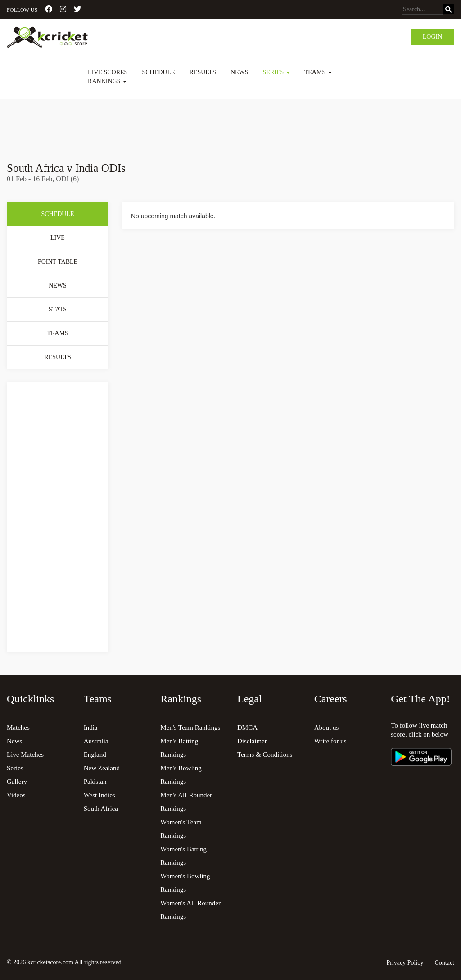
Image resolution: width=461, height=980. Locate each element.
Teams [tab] (57, 333)
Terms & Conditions (265, 755)
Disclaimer (252, 741)
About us (327, 728)
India (91, 728)
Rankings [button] (107, 81)
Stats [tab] (58, 309)
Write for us (330, 741)
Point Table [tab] (58, 262)
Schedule (158, 72)
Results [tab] (57, 357)
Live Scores (108, 72)
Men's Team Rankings (190, 728)
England (95, 755)
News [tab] (58, 285)
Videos (16, 795)
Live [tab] (58, 238)
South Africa (101, 809)
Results (203, 72)
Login (433, 37)
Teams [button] (318, 72)
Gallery (17, 782)
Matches (18, 728)
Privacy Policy (405, 963)
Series (15, 768)
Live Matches (25, 755)
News (240, 72)
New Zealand (102, 768)
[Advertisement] (230, 124)
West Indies (99, 795)
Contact (444, 963)
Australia (96, 741)
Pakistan (95, 782)
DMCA (247, 728)
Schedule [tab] (57, 214)
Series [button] (276, 72)
